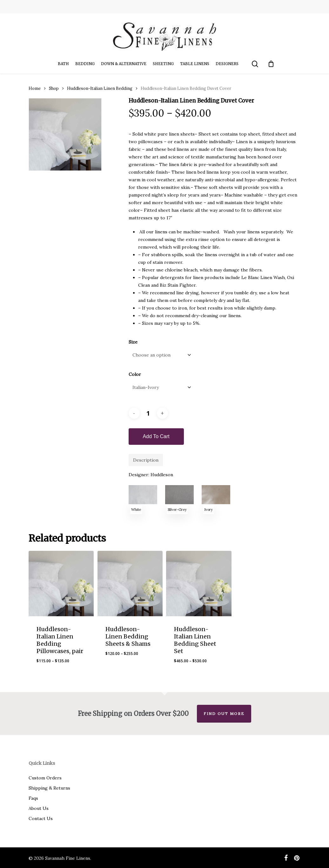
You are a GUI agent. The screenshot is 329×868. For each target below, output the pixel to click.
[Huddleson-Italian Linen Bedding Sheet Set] (199, 583)
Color (135, 374)
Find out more (224, 714)
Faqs (33, 798)
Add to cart (156, 436)
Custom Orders (45, 778)
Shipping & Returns (49, 788)
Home (35, 88)
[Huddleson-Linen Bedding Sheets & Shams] (130, 583)
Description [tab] (146, 460)
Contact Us (41, 818)
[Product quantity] (148, 413)
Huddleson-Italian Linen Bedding (100, 88)
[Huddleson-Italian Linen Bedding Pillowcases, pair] (61, 583)
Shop (54, 88)
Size (133, 342)
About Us (39, 808)
